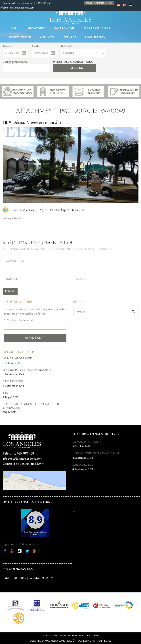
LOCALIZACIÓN (95, 37)
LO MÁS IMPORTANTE (17, 359)
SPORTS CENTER (20, 37)
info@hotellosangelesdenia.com (17, 8)
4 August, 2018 (11, 398)
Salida (36, 46)
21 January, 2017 (32, 210)
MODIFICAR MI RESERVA (99, 3)
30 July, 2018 (10, 413)
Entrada (8, 46)
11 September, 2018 (13, 375)
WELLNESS (47, 37)
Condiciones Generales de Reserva (63, 636)
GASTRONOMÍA (64, 28)
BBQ (6, 393)
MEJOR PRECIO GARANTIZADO (73, 62)
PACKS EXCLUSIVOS (97, 28)
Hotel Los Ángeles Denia (63, 210)
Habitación (68, 46)
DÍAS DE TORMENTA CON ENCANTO (27, 370)
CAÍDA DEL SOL (13, 382)
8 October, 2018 (12, 363)
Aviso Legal (93, 636)
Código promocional (15, 62)
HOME (13, 28)
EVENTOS (70, 37)
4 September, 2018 (13, 386)
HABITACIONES (35, 28)
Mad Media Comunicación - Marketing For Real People (78, 641)
